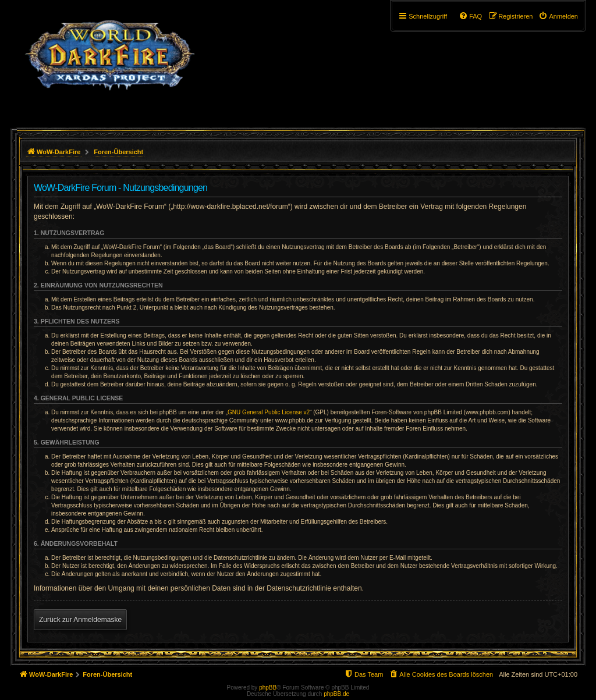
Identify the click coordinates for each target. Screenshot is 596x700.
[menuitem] (558, 16)
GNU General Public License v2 (269, 412)
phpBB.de (336, 694)
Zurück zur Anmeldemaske (80, 620)
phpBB (268, 687)
